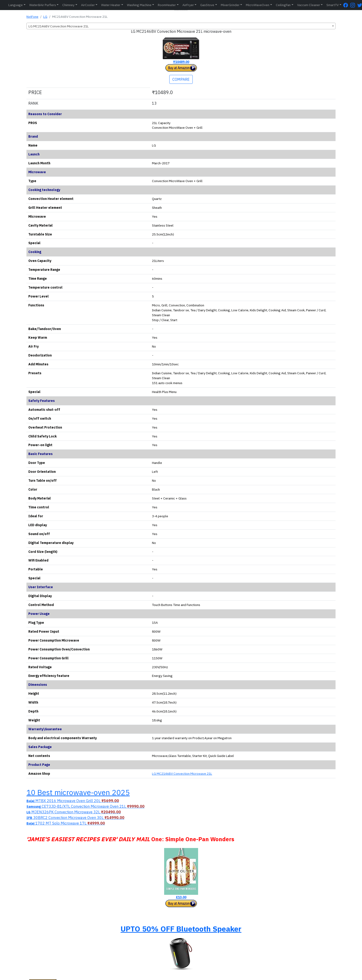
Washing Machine (139, 5)
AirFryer (188, 5)
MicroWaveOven (258, 5)
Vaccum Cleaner (309, 5)
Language (16, 5)
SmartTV (332, 5)
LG (45, 17)
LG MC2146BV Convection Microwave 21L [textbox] (59, 26)
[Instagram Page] (354, 5)
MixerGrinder (230, 5)
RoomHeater (167, 5)
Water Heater (111, 5)
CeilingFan (283, 5)
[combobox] (181, 26)
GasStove (207, 5)
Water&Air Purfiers (43, 5)
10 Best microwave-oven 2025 (78, 792)
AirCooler (88, 5)
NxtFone (32, 17)
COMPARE (181, 79)
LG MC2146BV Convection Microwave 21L (182, 774)
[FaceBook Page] (347, 5)
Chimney (68, 5)
